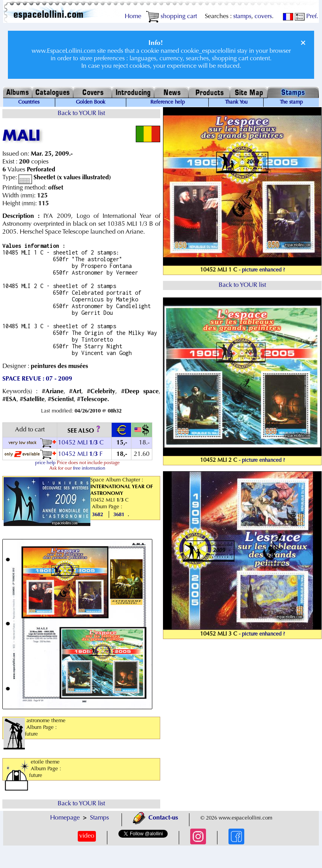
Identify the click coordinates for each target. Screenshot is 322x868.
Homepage (65, 818)
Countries (29, 102)
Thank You (236, 102)
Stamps (99, 818)
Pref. (306, 17)
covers (263, 17)
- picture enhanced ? (262, 270)
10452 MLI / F (80, 454)
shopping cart (171, 17)
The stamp (291, 102)
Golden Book (91, 102)
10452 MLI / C (81, 443)
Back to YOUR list (81, 113)
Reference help (168, 102)
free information (89, 468)
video (87, 836)
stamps (242, 17)
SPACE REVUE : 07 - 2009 (37, 379)
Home (133, 17)
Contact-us (155, 818)
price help (45, 463)
